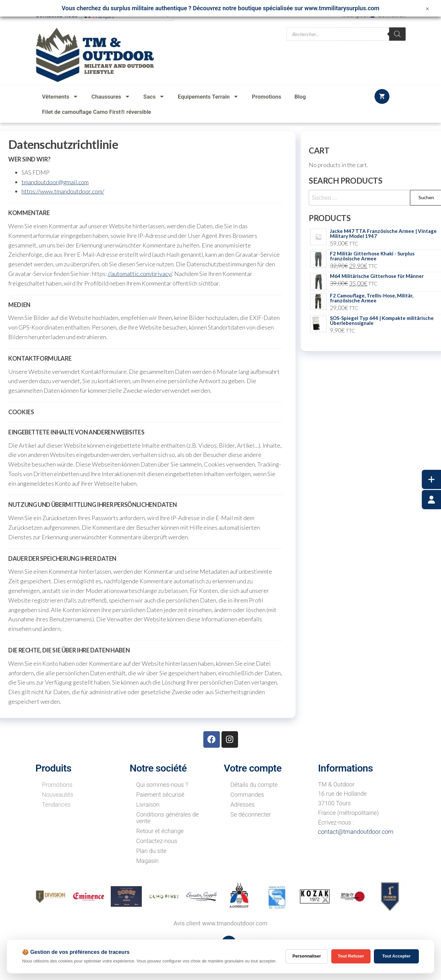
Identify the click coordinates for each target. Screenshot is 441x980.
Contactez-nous (157, 841)
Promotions (267, 97)
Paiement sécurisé (160, 795)
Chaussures (111, 96)
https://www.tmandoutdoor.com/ (63, 191)
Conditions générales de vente (167, 818)
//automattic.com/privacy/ (140, 274)
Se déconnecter (251, 814)
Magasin (147, 861)
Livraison (148, 804)
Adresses (242, 804)
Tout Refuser (351, 956)
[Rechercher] (398, 39)
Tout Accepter (396, 956)
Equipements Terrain (208, 96)
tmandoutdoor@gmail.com (55, 182)
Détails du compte (254, 785)
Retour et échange (160, 831)
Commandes (247, 795)
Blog (300, 97)
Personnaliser (307, 956)
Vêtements (60, 96)
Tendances (56, 804)
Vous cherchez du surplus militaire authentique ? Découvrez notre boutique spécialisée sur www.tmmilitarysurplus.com (221, 8)
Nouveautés (58, 795)
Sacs (154, 96)
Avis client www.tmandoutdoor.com (220, 923)
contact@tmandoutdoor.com (356, 832)
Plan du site (151, 851)
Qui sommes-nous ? (162, 785)
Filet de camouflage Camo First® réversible (97, 112)
